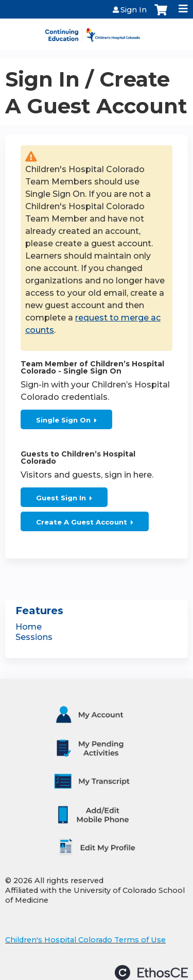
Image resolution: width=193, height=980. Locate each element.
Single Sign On (63, 420)
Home (29, 627)
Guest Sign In (61, 498)
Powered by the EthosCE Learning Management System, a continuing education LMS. (151, 973)
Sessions (34, 637)
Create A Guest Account (82, 522)
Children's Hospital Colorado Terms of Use (85, 940)
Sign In (134, 10)
